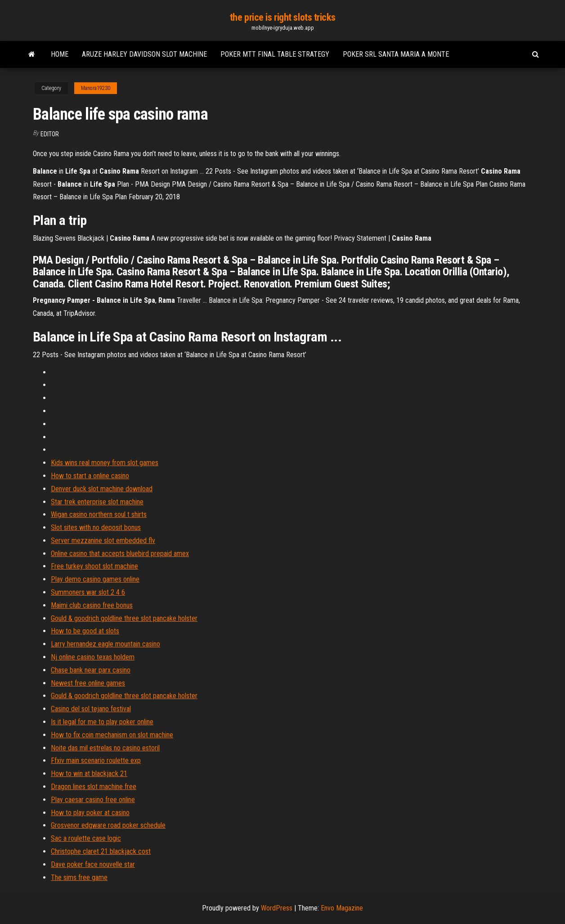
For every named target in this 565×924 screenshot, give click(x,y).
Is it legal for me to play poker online (102, 722)
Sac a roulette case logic (86, 838)
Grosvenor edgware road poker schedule (108, 825)
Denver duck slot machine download (102, 489)
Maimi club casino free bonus (92, 605)
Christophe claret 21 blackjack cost (101, 851)
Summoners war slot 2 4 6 (88, 592)
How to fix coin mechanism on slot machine (112, 735)
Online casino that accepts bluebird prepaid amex (120, 554)
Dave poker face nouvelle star (93, 864)
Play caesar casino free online (93, 800)
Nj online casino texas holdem (93, 657)
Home (60, 54)
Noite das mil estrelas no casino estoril (105, 748)
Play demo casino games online (95, 579)
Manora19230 (96, 88)
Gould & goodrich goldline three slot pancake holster (124, 618)
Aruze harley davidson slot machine (144, 54)
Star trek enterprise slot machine (97, 502)
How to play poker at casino (90, 813)
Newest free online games (88, 683)
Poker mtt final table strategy (275, 54)
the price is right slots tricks (282, 17)
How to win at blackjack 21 (89, 774)
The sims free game (79, 877)
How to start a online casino (90, 476)
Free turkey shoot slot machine (94, 566)
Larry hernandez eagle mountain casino (105, 644)
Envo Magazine (342, 908)
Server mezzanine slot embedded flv (103, 540)
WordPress (277, 908)
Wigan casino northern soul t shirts (99, 514)
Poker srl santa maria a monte (396, 54)
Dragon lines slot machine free (94, 787)
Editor (50, 134)
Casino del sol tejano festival (91, 709)
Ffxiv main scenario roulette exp (96, 760)
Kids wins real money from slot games (105, 463)
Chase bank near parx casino (91, 670)
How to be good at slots (85, 631)
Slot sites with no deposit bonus (96, 527)
